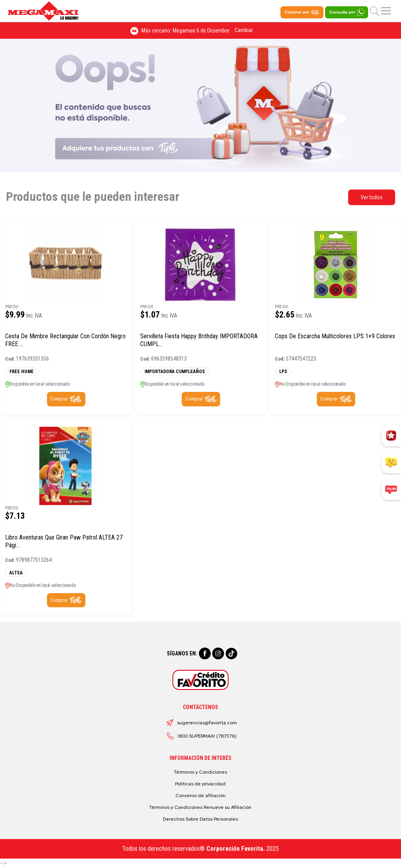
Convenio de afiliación (200, 796)
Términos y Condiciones (200, 772)
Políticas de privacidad (200, 784)
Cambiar (244, 30)
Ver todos (372, 197)
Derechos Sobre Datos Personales (200, 819)
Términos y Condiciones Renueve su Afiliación (200, 807)
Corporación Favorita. (236, 849)
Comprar (59, 399)
